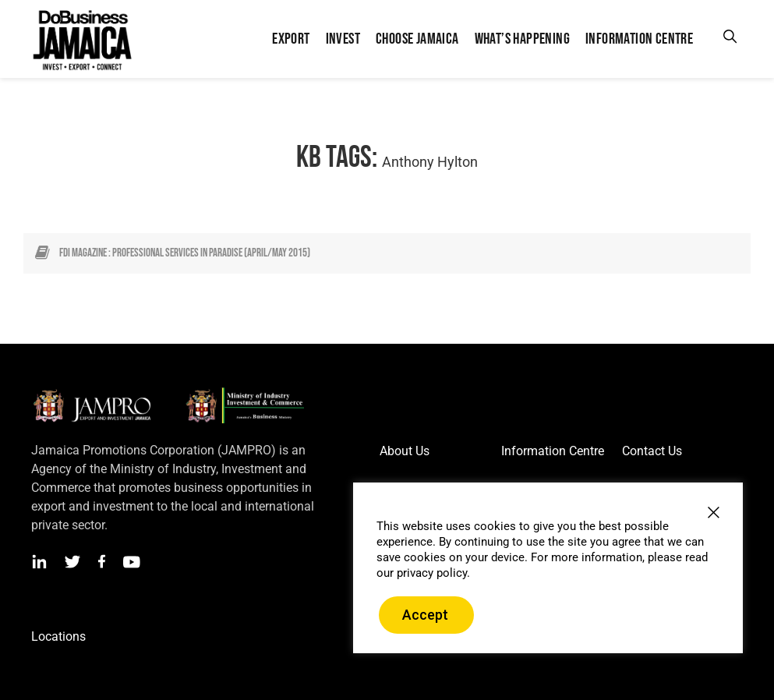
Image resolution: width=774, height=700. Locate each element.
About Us (405, 451)
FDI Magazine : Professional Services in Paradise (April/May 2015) (185, 253)
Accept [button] (425, 615)
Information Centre (553, 451)
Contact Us (652, 451)
